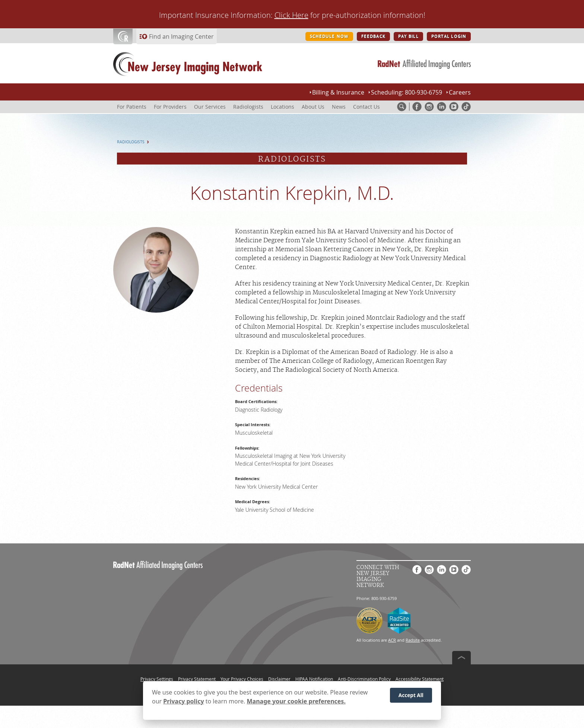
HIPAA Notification (314, 679)
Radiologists (131, 142)
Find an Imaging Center (181, 36)
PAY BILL (408, 36)
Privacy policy (183, 703)
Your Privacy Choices (242, 679)
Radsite (413, 640)
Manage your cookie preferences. (296, 703)
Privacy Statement (197, 679)
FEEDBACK (373, 36)
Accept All (411, 697)
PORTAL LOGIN (449, 36)
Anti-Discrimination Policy (364, 679)
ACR (392, 640)
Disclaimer (279, 679)
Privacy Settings (157, 679)
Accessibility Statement (420, 679)
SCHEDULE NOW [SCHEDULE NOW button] (329, 36)
